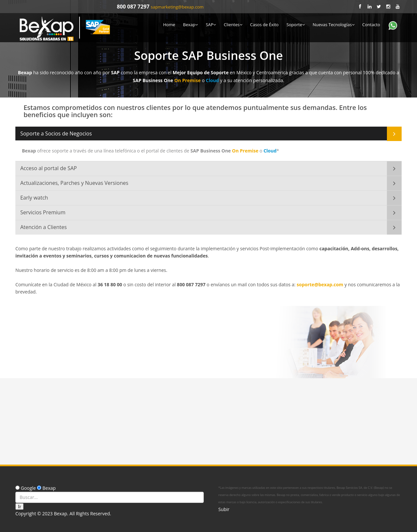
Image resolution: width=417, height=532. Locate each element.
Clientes (233, 25)
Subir (224, 509)
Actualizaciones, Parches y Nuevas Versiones (74, 183)
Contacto (371, 25)
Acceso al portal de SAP (49, 168)
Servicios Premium (43, 212)
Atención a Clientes (43, 227)
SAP (211, 25)
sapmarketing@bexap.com (177, 7)
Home (169, 25)
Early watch (34, 198)
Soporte (296, 25)
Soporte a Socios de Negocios (56, 133)
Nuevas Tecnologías (334, 25)
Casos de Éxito (264, 25)
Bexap (190, 25)
